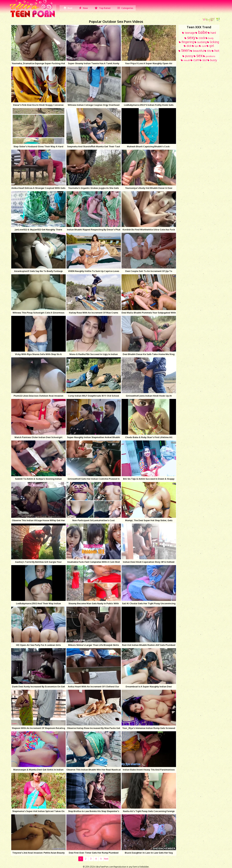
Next (106, 859)
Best (68, 8)
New (83, 8)
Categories (125, 8)
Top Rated (103, 8)
